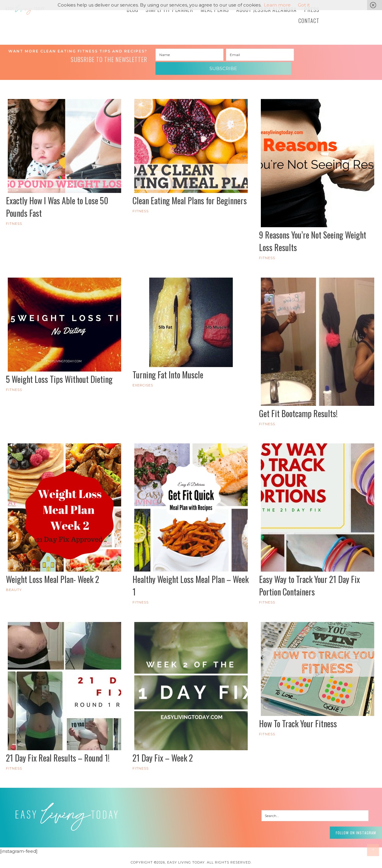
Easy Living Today (51, 14)
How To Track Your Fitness (298, 712)
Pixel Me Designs (202, 860)
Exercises (143, 375)
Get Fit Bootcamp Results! (298, 403)
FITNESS (14, 213)
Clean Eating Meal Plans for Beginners (190, 190)
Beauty (14, 579)
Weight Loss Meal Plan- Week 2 (53, 568)
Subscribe (330, 55)
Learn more (277, 5)
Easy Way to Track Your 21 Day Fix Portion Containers (309, 575)
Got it (304, 5)
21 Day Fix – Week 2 (163, 747)
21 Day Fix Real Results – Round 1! (58, 747)
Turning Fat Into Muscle (168, 364)
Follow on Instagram (346, 820)
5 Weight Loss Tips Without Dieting (59, 368)
